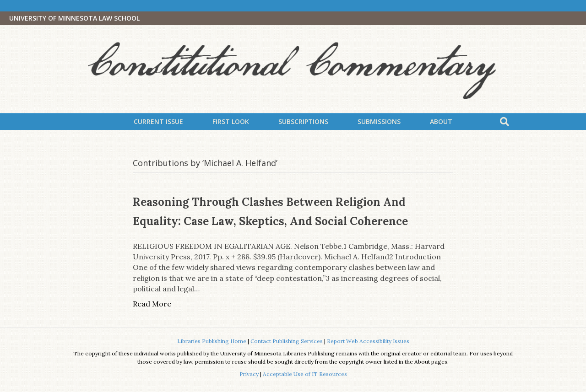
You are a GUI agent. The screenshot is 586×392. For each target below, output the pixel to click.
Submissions (379, 121)
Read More (152, 304)
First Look (231, 121)
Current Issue (158, 121)
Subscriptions (303, 121)
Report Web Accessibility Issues (368, 341)
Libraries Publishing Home (212, 341)
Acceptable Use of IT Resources (305, 374)
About (441, 121)
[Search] (505, 122)
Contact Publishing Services (287, 341)
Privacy (249, 374)
